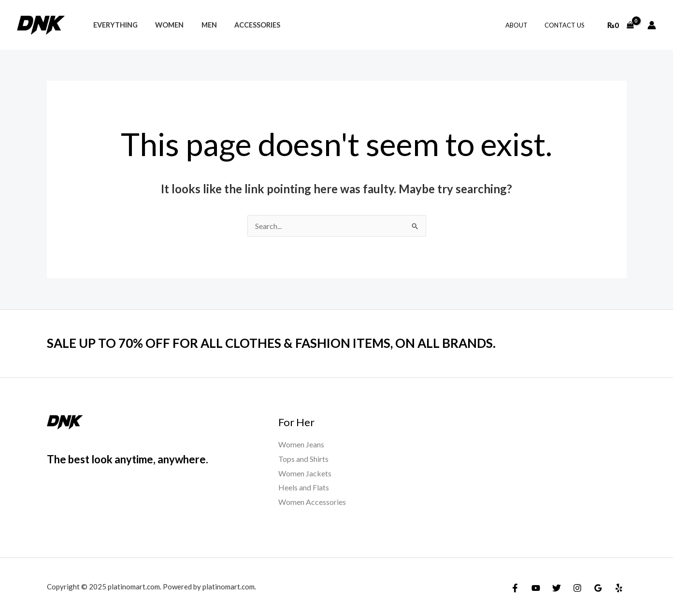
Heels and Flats (304, 487)
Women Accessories (312, 502)
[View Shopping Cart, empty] (620, 25)
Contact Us (567, 25)
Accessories (245, 25)
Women (164, 25)
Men (200, 25)
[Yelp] (619, 588)
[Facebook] (515, 588)
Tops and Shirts (303, 459)
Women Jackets (305, 473)
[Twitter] (557, 588)
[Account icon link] (652, 25)
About (523, 25)
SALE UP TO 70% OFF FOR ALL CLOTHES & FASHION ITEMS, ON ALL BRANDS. (271, 343)
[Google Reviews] (598, 588)
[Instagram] (577, 588)
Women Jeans (301, 444)
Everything (114, 25)
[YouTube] (536, 588)
